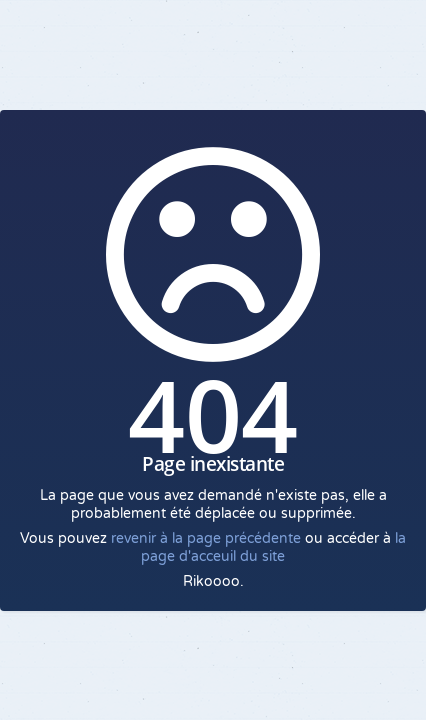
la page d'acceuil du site (273, 547)
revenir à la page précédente (206, 538)
